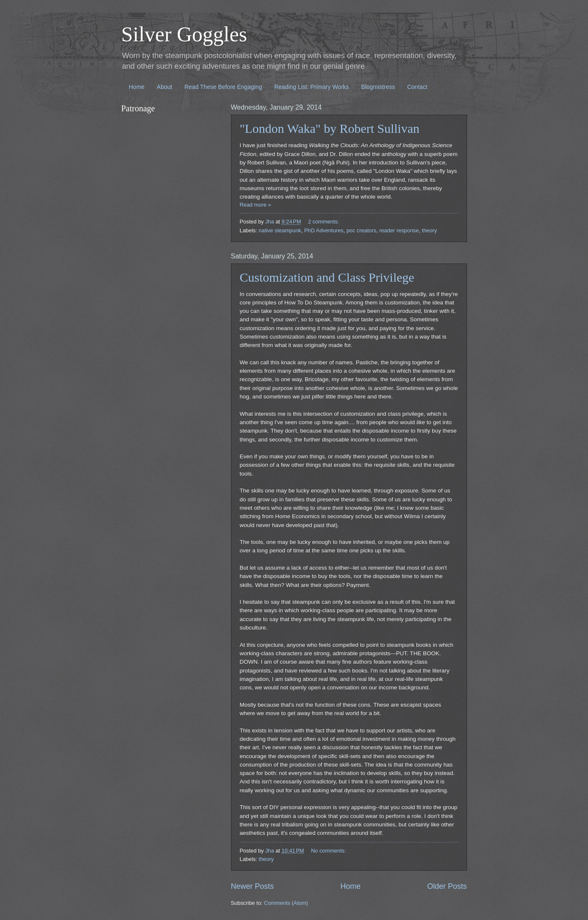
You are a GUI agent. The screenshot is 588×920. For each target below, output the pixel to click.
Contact (417, 87)
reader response (399, 230)
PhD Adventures (324, 230)
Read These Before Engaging (223, 87)
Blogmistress (378, 87)
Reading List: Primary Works (312, 87)
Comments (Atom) (286, 903)
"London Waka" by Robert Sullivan (330, 128)
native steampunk (280, 230)
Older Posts (447, 886)
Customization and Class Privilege (327, 277)
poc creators (361, 230)
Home (137, 87)
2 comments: (324, 222)
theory (430, 230)
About (165, 87)
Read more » (255, 205)
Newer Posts (252, 886)
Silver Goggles (184, 34)
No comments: (329, 851)
